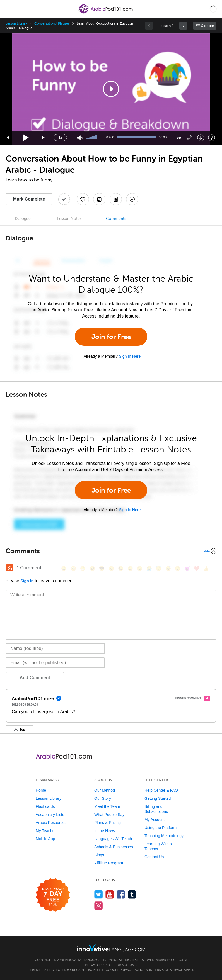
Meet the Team (107, 806)
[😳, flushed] (73, 568)
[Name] (55, 649)
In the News (105, 831)
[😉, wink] (140, 568)
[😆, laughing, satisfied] (121, 568)
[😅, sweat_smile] (130, 568)
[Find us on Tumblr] (132, 894)
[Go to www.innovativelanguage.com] (111, 948)
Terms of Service (168, 970)
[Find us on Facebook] (121, 894)
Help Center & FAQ (161, 790)
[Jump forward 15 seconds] (44, 138)
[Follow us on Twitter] (99, 894)
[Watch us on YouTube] (110, 894)
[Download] (201, 138)
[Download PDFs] (116, 199)
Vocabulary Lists (50, 815)
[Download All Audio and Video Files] (132, 199)
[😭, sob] (149, 568)
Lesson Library (16, 23)
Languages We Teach (113, 839)
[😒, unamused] (92, 568)
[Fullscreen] (190, 138)
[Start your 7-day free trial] (53, 895)
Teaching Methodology (164, 836)
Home (41, 790)
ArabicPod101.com (172, 960)
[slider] (91, 138)
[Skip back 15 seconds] (8, 138)
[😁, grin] (83, 568)
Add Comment (35, 678)
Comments (116, 219)
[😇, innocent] (159, 568)
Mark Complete (29, 199)
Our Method (105, 790)
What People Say (109, 815)
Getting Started (158, 798)
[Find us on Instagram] (99, 905)
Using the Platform (161, 828)
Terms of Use (125, 965)
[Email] (55, 663)
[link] (183, 26)
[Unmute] (80, 138)
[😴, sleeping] (168, 568)
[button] (213, 9)
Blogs (99, 855)
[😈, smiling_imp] (187, 568)
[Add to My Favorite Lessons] (83, 199)
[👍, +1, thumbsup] (206, 568)
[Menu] (9, 9)
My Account (155, 820)
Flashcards (45, 806)
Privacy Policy (98, 965)
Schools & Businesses (114, 847)
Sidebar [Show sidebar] (208, 26)
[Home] (106, 13)
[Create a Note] (99, 199)
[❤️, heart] (197, 568)
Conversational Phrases (52, 23)
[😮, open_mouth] (178, 568)
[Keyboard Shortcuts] (212, 138)
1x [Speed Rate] (60, 138)
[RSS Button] (10, 568)
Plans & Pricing (108, 823)
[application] (111, 89)
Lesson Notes (69, 219)
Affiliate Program (109, 863)
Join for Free (111, 337)
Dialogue (23, 219)
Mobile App (45, 839)
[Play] (26, 138)
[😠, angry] (111, 568)
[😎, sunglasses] (102, 568)
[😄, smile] (64, 568)
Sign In (27, 581)
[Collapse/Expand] (111, 551)
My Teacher (46, 831)
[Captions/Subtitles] (179, 138)
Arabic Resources (51, 823)
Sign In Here (130, 356)
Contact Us (154, 857)
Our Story (103, 798)
